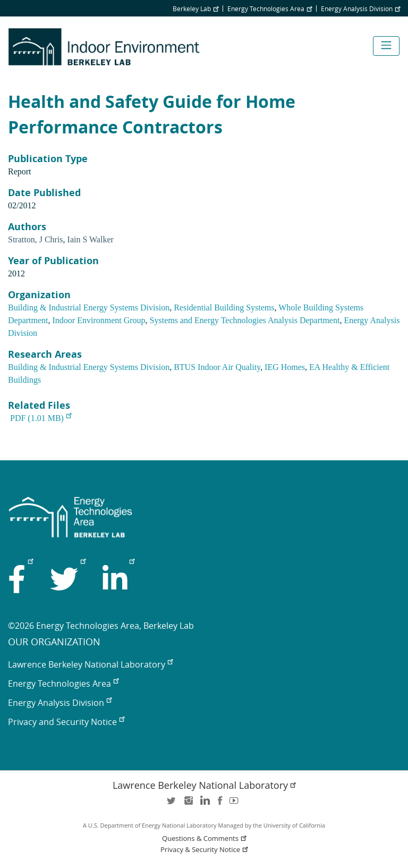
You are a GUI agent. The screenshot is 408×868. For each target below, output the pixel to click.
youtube (236, 804)
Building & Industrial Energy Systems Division (89, 307)
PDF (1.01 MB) (41, 418)
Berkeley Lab (195, 9)
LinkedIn (204, 804)
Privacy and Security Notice (66, 722)
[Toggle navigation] (386, 46)
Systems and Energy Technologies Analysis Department (245, 320)
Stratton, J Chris (36, 239)
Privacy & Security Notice (205, 850)
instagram (188, 804)
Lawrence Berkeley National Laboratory (90, 664)
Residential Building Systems (224, 307)
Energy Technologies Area (270, 9)
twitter (172, 804)
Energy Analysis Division (360, 9)
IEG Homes (285, 367)
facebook (220, 804)
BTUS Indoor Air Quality (217, 367)
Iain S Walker (91, 239)
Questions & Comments (205, 838)
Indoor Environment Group (99, 320)
